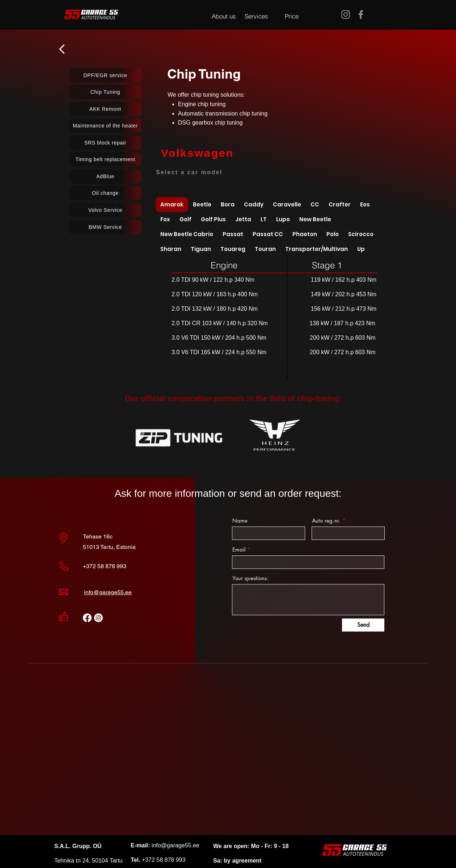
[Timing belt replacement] (105, 159)
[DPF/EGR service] (105, 75)
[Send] (363, 625)
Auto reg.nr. (326, 521)
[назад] (63, 49)
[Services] (256, 16)
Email (239, 550)
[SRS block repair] (105, 143)
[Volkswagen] (197, 153)
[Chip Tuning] (105, 92)
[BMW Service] (105, 227)
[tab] (172, 204)
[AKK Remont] (105, 109)
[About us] (224, 16)
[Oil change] (105, 193)
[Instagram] (346, 14)
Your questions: (250, 578)
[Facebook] (361, 14)
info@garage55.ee (108, 592)
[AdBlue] (105, 176)
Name (240, 521)
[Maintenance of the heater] (105, 126)
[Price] (292, 16)
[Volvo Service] (105, 210)
